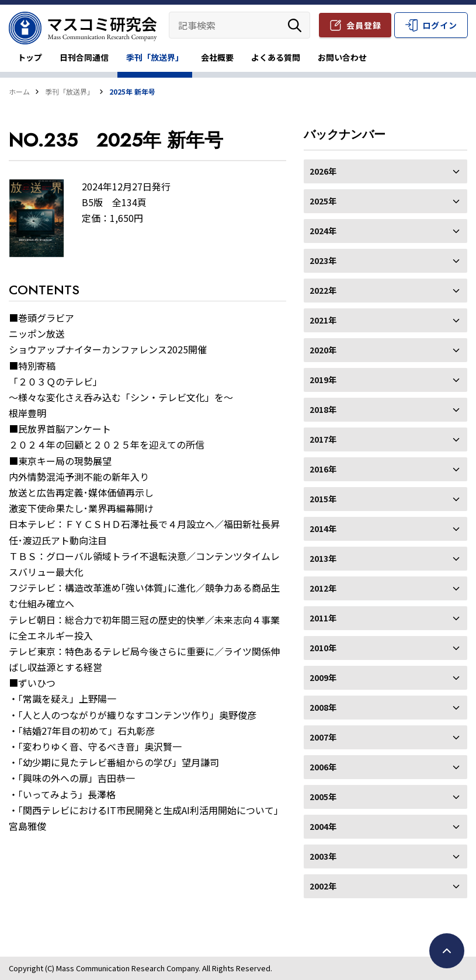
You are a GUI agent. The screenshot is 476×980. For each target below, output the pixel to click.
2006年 (385, 767)
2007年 (385, 737)
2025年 (385, 201)
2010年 (385, 648)
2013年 (385, 558)
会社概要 (217, 57)
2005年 (385, 797)
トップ (30, 57)
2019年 (385, 380)
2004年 (385, 826)
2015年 (385, 499)
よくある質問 (276, 57)
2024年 (385, 231)
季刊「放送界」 (155, 57)
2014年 (385, 529)
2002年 (385, 886)
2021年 (385, 320)
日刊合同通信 (84, 57)
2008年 (385, 707)
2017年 (385, 439)
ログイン (440, 25)
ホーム (19, 91)
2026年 (385, 171)
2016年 (385, 469)
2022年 (385, 290)
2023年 (385, 260)
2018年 (385, 409)
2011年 (385, 618)
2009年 (385, 677)
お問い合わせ (342, 57)
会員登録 (364, 25)
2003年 (385, 856)
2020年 (385, 350)
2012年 (385, 588)
